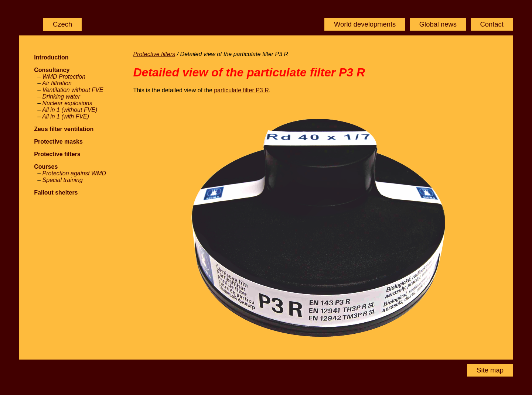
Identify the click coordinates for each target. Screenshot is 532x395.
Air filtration (57, 83)
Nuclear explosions (67, 103)
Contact (492, 24)
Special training (63, 180)
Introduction (51, 57)
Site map (490, 370)
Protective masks (58, 142)
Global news (438, 24)
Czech (62, 24)
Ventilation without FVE (73, 90)
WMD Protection (64, 77)
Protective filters (57, 154)
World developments (365, 24)
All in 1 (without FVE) (70, 110)
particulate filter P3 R (241, 90)
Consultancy (52, 70)
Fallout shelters (56, 193)
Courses (46, 167)
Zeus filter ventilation (64, 129)
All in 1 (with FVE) (66, 116)
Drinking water (61, 97)
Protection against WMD (74, 173)
